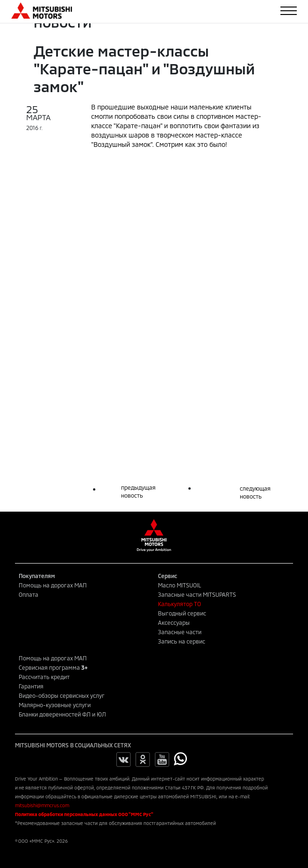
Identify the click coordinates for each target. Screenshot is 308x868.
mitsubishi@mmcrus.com (42, 805)
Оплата (29, 594)
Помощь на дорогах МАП (53, 585)
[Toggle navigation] (289, 11)
